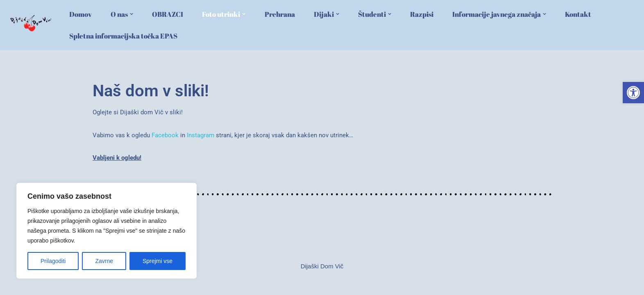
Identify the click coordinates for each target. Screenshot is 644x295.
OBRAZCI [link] (168, 14)
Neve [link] (79, 285)
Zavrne (104, 261)
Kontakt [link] (578, 14)
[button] (132, 14)
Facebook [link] (165, 135)
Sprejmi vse (158, 261)
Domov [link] (80, 14)
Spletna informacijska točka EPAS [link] (123, 36)
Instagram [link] (201, 135)
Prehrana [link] (280, 14)
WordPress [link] (131, 285)
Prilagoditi (53, 261)
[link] (633, 93)
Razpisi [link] (422, 14)
